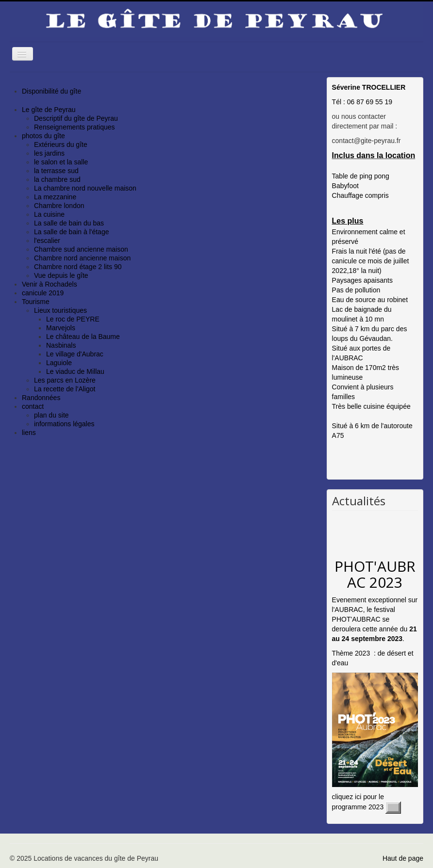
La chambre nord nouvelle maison (85, 188)
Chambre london (59, 206)
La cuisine (49, 214)
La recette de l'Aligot (65, 389)
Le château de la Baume (83, 337)
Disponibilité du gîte (51, 91)
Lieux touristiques (60, 310)
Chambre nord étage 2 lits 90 (78, 267)
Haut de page (403, 858)
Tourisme (36, 302)
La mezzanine (55, 197)
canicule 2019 (43, 293)
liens (29, 433)
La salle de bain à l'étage (71, 232)
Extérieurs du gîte (61, 145)
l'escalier (47, 241)
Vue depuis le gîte (61, 275)
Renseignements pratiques (75, 127)
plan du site (51, 415)
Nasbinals (61, 345)
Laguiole (59, 363)
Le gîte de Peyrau (49, 110)
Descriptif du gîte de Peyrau (76, 118)
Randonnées (41, 398)
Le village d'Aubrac (75, 354)
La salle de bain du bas (69, 223)
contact (33, 406)
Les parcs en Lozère (65, 380)
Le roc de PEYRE (73, 319)
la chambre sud (57, 179)
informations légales (64, 424)
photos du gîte (43, 136)
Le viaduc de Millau (75, 371)
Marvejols (61, 328)
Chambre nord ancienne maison (82, 258)
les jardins (49, 153)
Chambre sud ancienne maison (81, 249)
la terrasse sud (56, 171)
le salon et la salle (61, 162)
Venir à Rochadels (50, 284)
